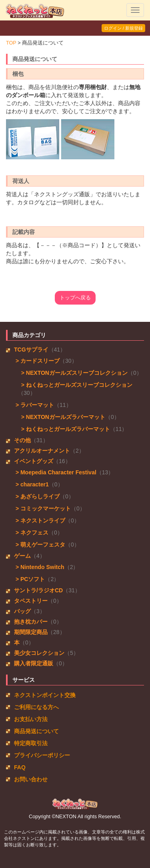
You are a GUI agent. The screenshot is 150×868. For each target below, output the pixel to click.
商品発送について (36, 731)
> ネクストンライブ (40, 520)
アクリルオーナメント (42, 451)
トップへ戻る (75, 298)
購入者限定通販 (34, 663)
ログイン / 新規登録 (123, 28)
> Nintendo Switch (39, 567)
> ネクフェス (31, 533)
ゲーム (22, 556)
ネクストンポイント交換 (45, 695)
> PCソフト (29, 579)
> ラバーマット (34, 405)
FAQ (20, 767)
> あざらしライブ (37, 496)
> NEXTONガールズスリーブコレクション (73, 373)
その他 (22, 440)
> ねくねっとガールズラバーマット (64, 429)
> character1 (31, 484)
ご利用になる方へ (36, 707)
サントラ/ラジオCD (38, 590)
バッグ (22, 611)
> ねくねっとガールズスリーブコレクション (75, 385)
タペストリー (31, 601)
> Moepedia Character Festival (55, 472)
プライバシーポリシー (42, 755)
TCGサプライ (31, 350)
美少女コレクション (39, 653)
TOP (11, 43)
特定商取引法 (31, 743)
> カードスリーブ (37, 361)
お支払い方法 (31, 719)
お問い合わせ (31, 779)
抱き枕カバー (31, 622)
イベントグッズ (34, 461)
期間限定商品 (31, 632)
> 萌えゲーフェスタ (40, 545)
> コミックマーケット (42, 508)
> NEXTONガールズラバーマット (62, 417)
